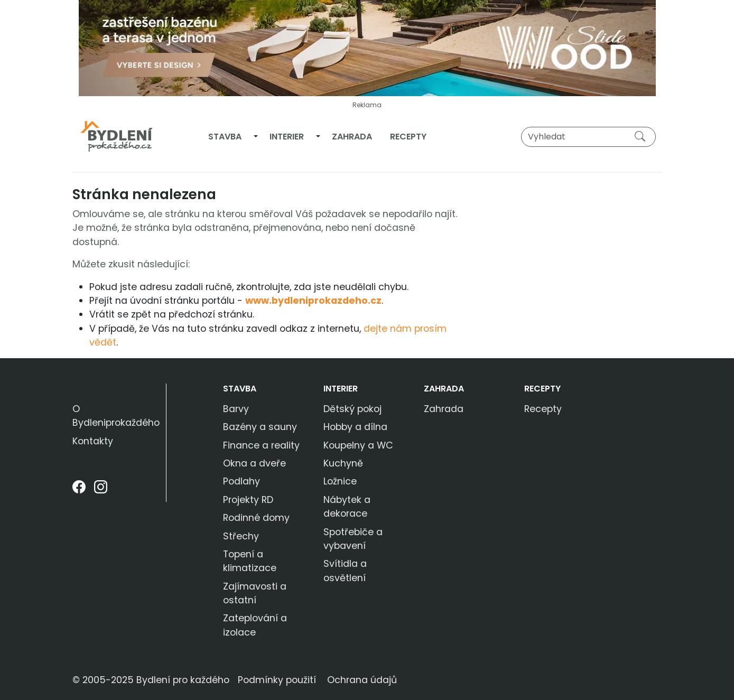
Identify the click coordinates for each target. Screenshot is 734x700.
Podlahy (241, 481)
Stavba (225, 137)
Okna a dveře (254, 463)
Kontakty (93, 441)
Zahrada (352, 137)
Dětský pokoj (352, 409)
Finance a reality (261, 445)
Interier (287, 137)
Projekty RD (248, 500)
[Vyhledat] (588, 137)
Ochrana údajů (362, 680)
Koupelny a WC (358, 445)
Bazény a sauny (260, 427)
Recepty (408, 137)
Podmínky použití (277, 680)
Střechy (241, 536)
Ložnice (340, 481)
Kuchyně (343, 463)
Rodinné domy (256, 518)
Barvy (236, 409)
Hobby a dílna (355, 427)
